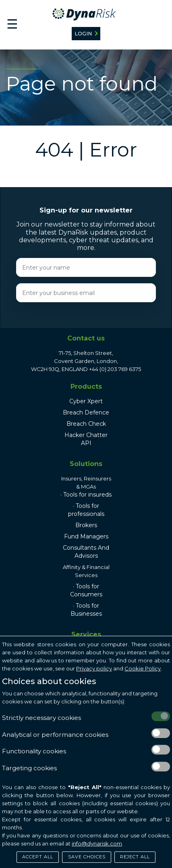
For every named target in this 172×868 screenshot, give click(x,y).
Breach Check (86, 424)
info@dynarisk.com (97, 843)
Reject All (135, 857)
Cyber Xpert (86, 401)
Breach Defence (86, 412)
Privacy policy (94, 668)
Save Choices (87, 857)
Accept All (38, 857)
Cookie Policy (143, 668)
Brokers (86, 525)
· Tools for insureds (86, 495)
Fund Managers (86, 536)
